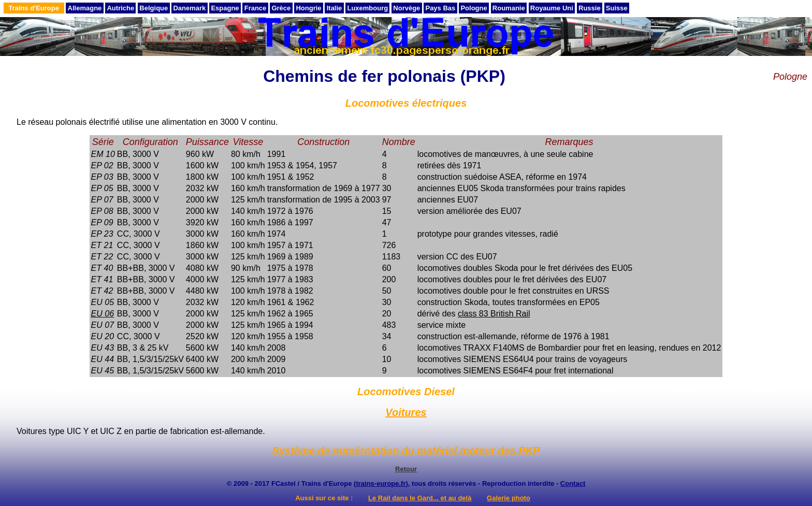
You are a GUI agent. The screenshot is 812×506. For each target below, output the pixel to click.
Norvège (407, 8)
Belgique (154, 8)
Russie (590, 8)
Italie (335, 8)
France (256, 8)
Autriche (120, 8)
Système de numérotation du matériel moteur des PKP (406, 451)
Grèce (281, 8)
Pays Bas (440, 8)
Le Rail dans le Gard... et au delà (420, 498)
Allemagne (85, 8)
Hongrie (308, 8)
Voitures (406, 412)
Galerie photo (509, 498)
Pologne (474, 8)
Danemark (189, 8)
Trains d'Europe (34, 8)
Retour (406, 469)
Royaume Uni (552, 8)
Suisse (617, 8)
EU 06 (103, 314)
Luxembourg (367, 8)
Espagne (225, 8)
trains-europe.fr (381, 483)
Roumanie (509, 8)
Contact (573, 483)
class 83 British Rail (494, 314)
